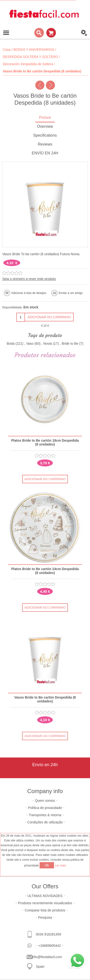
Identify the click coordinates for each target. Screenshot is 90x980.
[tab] (45, 118)
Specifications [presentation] (45, 135)
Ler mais (60, 865)
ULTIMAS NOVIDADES (45, 896)
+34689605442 (50, 946)
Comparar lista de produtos (45, 910)
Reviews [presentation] (45, 144)
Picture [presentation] (45, 118)
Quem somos (45, 801)
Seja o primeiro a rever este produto (29, 279)
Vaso (30, 344)
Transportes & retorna (45, 815)
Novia (48, 344)
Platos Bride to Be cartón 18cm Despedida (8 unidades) (45, 442)
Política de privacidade (45, 808)
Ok (47, 865)
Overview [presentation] (45, 126)
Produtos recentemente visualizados (45, 903)
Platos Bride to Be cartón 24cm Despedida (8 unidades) (45, 571)
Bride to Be (70, 344)
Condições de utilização (45, 822)
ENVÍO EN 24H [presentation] (45, 153)
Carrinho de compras (51, 33)
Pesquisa (45, 917)
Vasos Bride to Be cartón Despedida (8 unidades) (45, 699)
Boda (11, 344)
